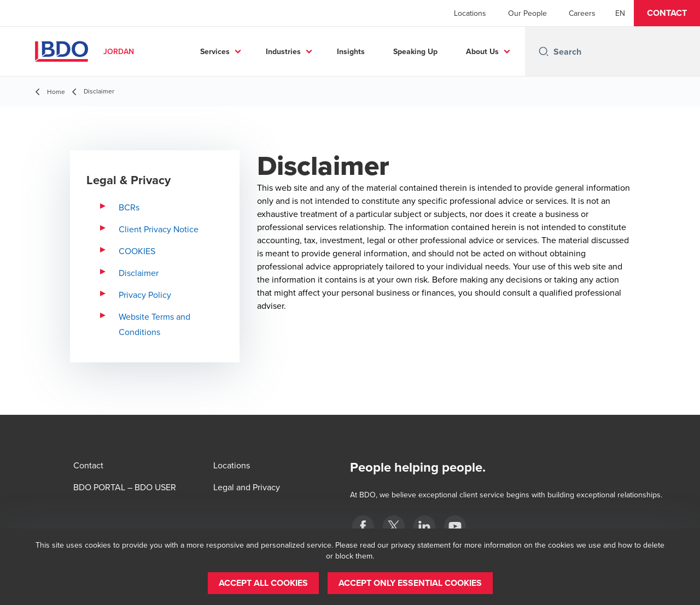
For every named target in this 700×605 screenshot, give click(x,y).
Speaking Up (454, 51)
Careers (582, 13)
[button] (667, 13)
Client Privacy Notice (159, 229)
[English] (620, 13)
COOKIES (137, 251)
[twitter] (394, 526)
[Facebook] (363, 526)
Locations (470, 13)
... (510, 51)
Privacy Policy (145, 295)
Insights (390, 51)
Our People (527, 13)
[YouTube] (455, 526)
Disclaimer (139, 273)
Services (254, 51)
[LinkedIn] (424, 526)
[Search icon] (544, 51)
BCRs (129, 207)
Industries (322, 51)
